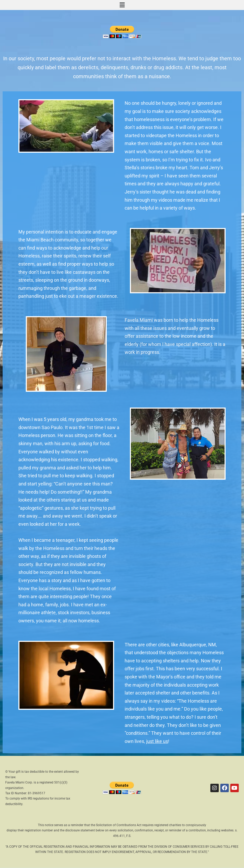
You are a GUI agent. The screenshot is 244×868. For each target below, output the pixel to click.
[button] (122, 5)
